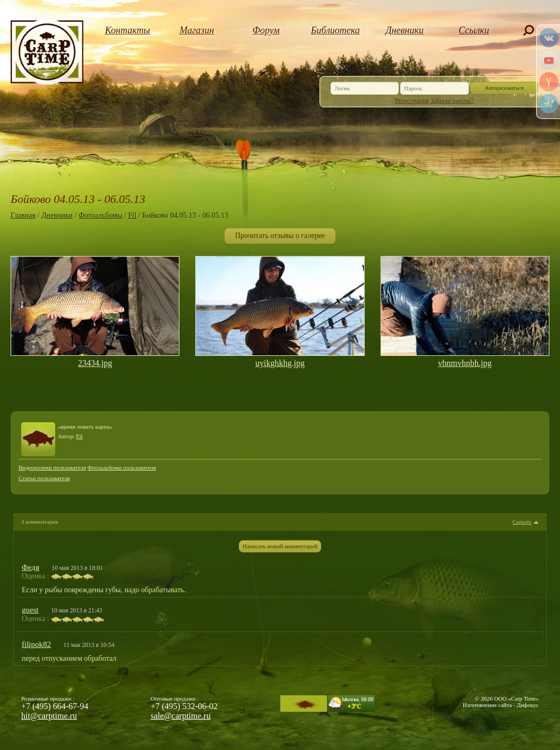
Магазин (197, 30)
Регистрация (412, 101)
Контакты (128, 30)
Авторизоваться (504, 88)
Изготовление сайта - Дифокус (501, 705)
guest (30, 610)
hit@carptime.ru (49, 716)
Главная (23, 215)
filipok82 (36, 644)
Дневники (404, 30)
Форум (266, 30)
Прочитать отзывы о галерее (280, 236)
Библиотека (335, 30)
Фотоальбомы (101, 215)
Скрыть (522, 522)
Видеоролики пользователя (52, 467)
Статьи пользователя (44, 478)
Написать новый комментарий (280, 546)
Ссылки (474, 30)
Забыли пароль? (452, 101)
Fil (132, 215)
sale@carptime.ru (181, 716)
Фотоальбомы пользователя (122, 467)
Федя (31, 567)
